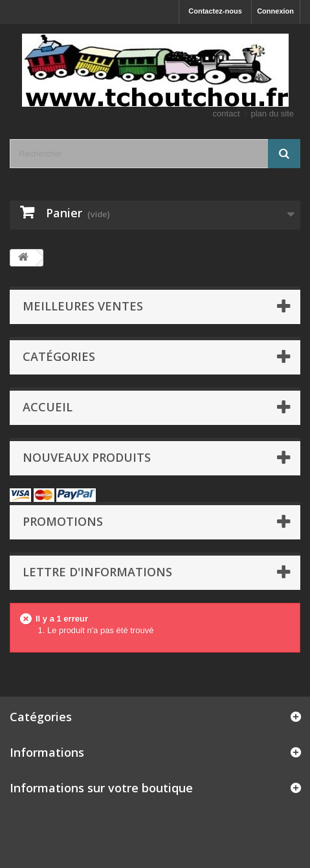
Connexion (275, 11)
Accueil (48, 407)
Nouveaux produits (87, 457)
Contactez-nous (215, 11)
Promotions (63, 521)
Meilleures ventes (83, 306)
